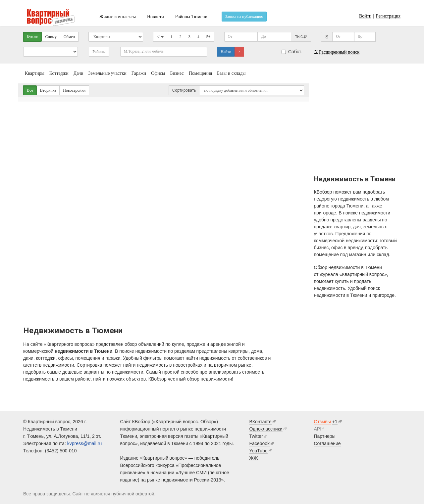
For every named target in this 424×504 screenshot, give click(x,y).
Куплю (32, 37)
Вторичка (48, 90)
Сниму (51, 37)
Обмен (69, 37)
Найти (226, 52)
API (318, 429)
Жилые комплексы (117, 17)
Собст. (292, 52)
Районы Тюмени (191, 17)
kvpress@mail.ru (84, 443)
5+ (209, 37)
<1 (160, 37)
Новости (156, 17)
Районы (99, 52)
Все (30, 90)
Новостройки (74, 90)
